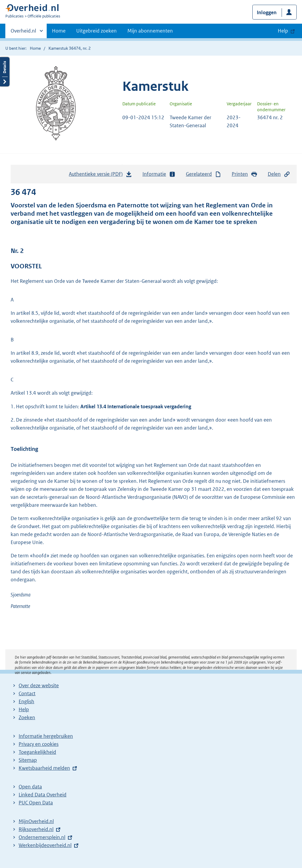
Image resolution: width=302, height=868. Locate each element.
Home (59, 31)
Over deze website (39, 685)
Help (24, 709)
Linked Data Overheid (43, 795)
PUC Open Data (36, 803)
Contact (27, 693)
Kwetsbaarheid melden (44, 768)
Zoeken (27, 717)
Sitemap (28, 760)
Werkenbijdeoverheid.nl (45, 845)
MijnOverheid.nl (36, 821)
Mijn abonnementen (150, 31)
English (26, 701)
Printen (245, 174)
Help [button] (283, 31)
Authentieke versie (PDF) (100, 175)
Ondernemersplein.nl (42, 837)
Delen (279, 174)
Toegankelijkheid (37, 752)
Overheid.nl (23, 33)
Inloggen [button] (267, 12)
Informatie (159, 174)
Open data (30, 787)
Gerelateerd (204, 174)
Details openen (5, 72)
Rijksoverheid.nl (36, 829)
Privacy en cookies (39, 744)
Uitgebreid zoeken (96, 31)
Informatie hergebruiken (46, 736)
